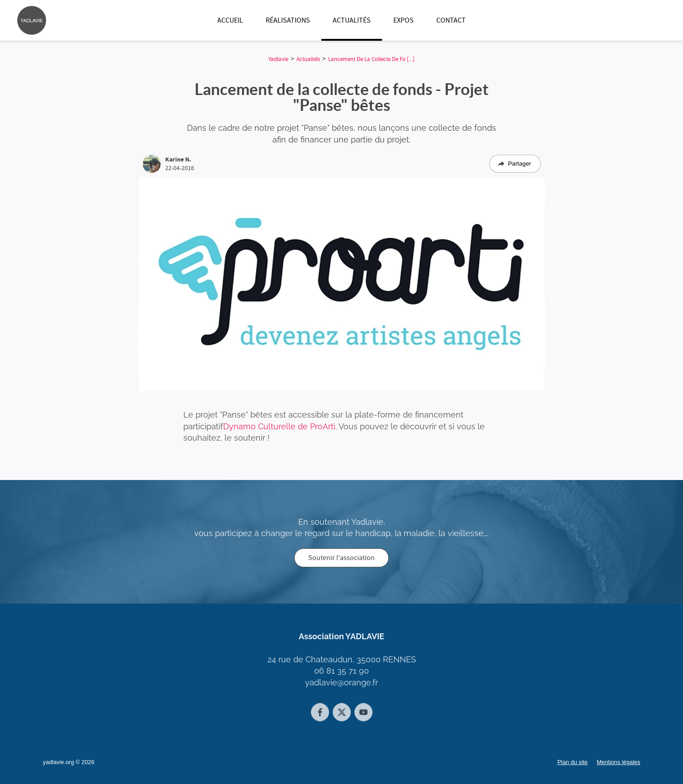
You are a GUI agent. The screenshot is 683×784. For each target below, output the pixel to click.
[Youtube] (363, 717)
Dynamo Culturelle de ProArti (279, 429)
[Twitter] (342, 717)
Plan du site (573, 762)
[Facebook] (320, 717)
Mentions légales (618, 762)
